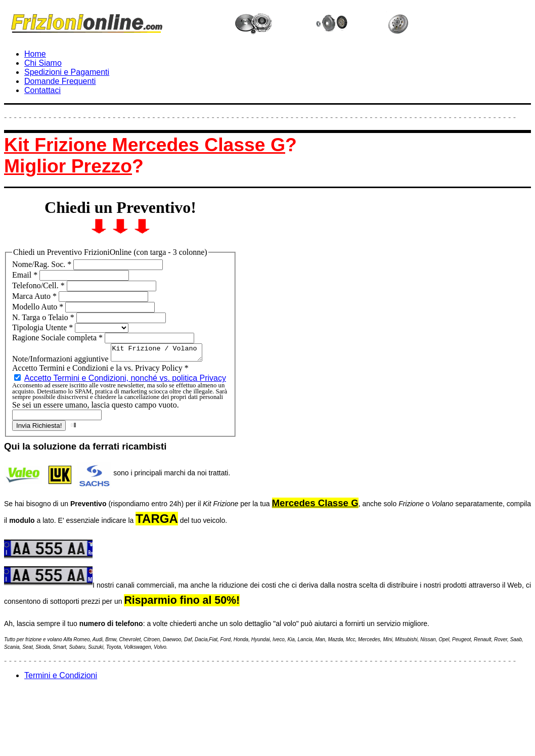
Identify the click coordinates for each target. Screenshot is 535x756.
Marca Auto (35, 296)
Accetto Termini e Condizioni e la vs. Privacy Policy (100, 371)
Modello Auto (39, 307)
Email (26, 275)
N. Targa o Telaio (44, 317)
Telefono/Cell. (39, 285)
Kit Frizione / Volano (162, 354)
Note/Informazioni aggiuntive (61, 362)
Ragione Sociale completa (58, 338)
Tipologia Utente (43, 327)
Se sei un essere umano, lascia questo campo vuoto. (96, 408)
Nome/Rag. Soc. (43, 264)
